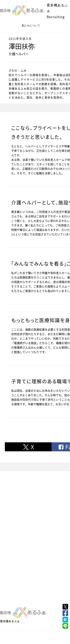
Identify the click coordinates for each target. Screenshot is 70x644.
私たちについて (31, 25)
